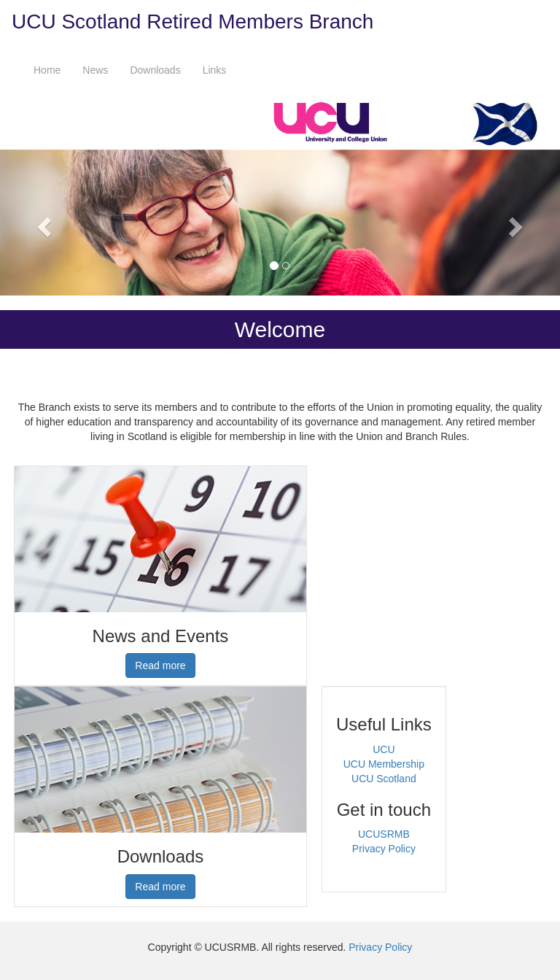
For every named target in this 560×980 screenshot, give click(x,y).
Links (215, 70)
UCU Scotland (384, 779)
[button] (42, 223)
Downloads (155, 70)
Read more (160, 665)
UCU (384, 749)
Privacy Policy (384, 849)
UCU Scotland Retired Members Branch (192, 22)
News (95, 70)
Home (47, 70)
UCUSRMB (384, 834)
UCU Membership (384, 764)
